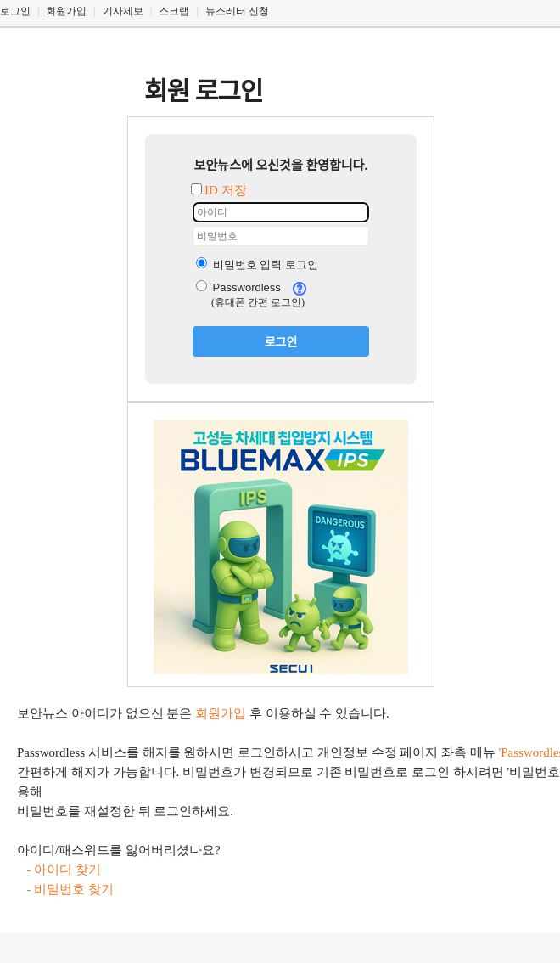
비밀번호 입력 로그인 (257, 265)
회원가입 (66, 11)
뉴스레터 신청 (237, 11)
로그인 (15, 11)
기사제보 (123, 11)
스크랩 (174, 11)
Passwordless (238, 287)
